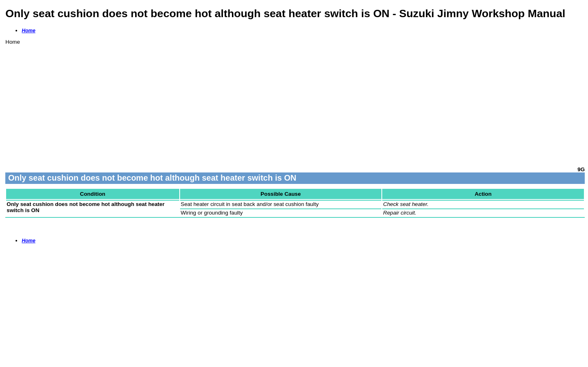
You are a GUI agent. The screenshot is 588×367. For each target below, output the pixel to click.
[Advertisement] (250, 102)
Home (28, 31)
